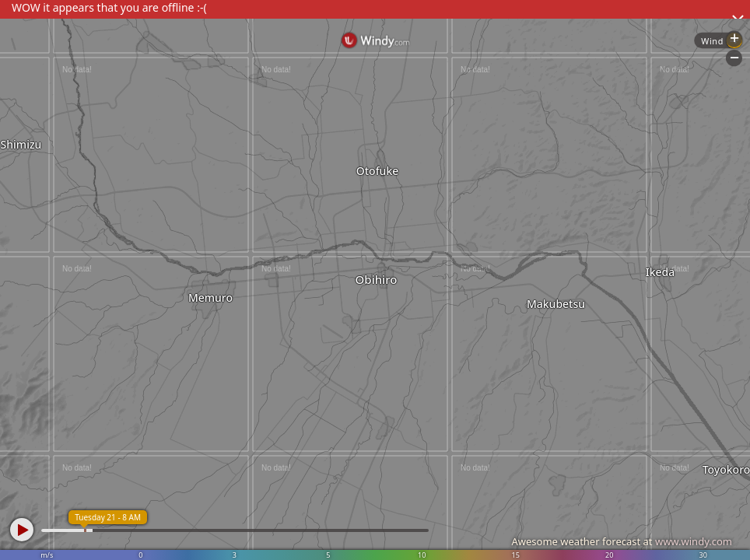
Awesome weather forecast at (622, 541)
